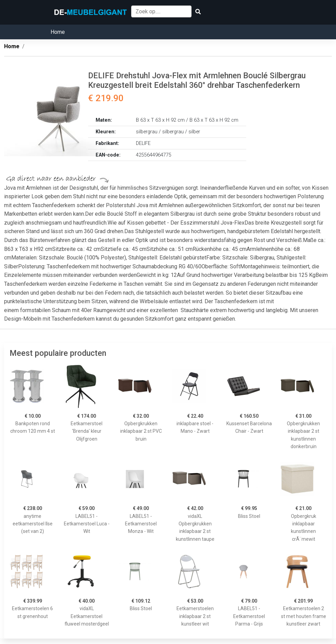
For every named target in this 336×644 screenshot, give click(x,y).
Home (58, 32)
